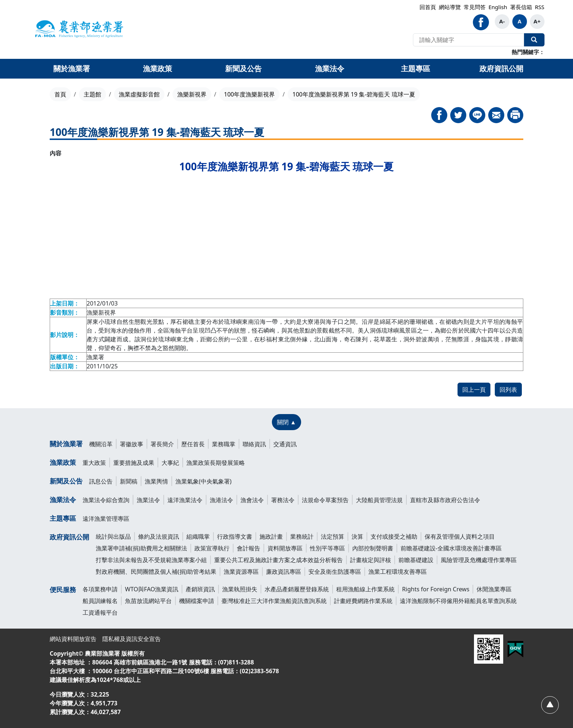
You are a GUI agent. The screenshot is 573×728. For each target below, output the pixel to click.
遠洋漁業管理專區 (106, 519)
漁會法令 (252, 500)
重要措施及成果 (134, 463)
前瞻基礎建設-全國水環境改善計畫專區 (451, 548)
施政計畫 (271, 536)
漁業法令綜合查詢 (106, 500)
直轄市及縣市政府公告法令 (445, 500)
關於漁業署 (66, 444)
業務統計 (302, 536)
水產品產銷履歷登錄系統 (297, 589)
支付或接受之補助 (394, 536)
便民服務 (63, 589)
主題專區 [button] (415, 69)
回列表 (508, 390)
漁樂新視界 (192, 94)
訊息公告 (101, 481)
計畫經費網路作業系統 (363, 601)
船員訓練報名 (100, 601)
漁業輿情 (156, 481)
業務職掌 (224, 444)
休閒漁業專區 (494, 589)
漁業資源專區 (241, 572)
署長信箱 (521, 7)
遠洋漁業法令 (185, 500)
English (498, 7)
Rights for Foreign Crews (436, 589)
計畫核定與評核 (371, 560)
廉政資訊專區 (284, 572)
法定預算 (333, 536)
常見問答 (475, 7)
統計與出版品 (113, 536)
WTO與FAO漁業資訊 (152, 589)
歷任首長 (193, 444)
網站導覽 (450, 7)
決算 (357, 536)
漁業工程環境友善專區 (398, 572)
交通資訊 (285, 444)
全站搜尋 (534, 40)
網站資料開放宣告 (73, 639)
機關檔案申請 (197, 601)
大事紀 (170, 463)
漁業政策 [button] (158, 69)
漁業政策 (63, 462)
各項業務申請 (100, 589)
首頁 (60, 94)
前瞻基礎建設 (416, 560)
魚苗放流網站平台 (148, 601)
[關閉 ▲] (286, 422)
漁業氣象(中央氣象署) (204, 481)
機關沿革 (101, 444)
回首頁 (428, 7)
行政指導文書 (235, 536)
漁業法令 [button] (330, 69)
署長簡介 (162, 444)
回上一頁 (474, 390)
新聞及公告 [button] (243, 69)
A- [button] (502, 21)
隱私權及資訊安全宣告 (132, 639)
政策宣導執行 (212, 548)
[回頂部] (550, 705)
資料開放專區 (285, 548)
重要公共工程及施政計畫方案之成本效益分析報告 (278, 560)
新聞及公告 (66, 481)
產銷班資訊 (200, 589)
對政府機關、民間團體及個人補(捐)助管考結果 (156, 572)
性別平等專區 (327, 548)
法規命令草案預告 (325, 500)
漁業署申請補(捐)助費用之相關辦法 (141, 548)
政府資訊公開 (69, 537)
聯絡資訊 (254, 444)
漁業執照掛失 (240, 589)
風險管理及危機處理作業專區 (479, 560)
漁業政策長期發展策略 (216, 463)
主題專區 (63, 518)
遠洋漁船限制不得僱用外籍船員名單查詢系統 (458, 601)
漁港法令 (221, 500)
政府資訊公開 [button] (501, 69)
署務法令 (283, 500)
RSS (540, 7)
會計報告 (248, 548)
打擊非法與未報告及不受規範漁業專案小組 (151, 560)
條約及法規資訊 (159, 536)
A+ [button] (537, 21)
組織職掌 (198, 536)
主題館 (92, 94)
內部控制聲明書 (373, 548)
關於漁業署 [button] (72, 69)
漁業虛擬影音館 (139, 94)
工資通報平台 (100, 613)
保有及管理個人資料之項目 (460, 536)
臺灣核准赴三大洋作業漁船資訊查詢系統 (274, 601)
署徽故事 (132, 444)
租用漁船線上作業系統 (365, 589)
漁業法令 (63, 500)
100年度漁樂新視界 (249, 94)
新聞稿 (129, 481)
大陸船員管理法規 (379, 500)
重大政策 (94, 463)
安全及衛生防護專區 (335, 572)
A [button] (519, 21)
